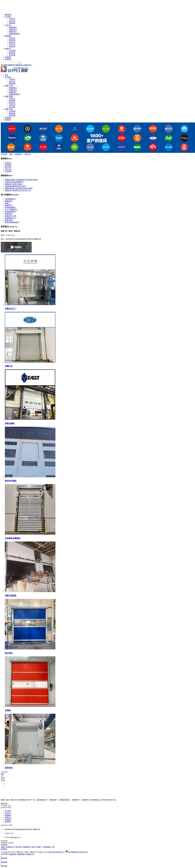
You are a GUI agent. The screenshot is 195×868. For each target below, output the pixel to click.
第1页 (97, 778)
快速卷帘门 (27, 847)
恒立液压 (9, 653)
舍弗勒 (8, 710)
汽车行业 (12, 44)
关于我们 (8, 17)
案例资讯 (12, 53)
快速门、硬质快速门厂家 (46, 847)
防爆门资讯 (9, 109)
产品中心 (8, 25)
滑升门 (34, 847)
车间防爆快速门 (11, 207)
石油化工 (12, 38)
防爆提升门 (13, 29)
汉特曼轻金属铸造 (13, 538)
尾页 (2, 774)
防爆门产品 (9, 86)
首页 (6, 75)
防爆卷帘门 (13, 32)
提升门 (20, 847)
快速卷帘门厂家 (12, 847)
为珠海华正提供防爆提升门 (15, 182)
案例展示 (8, 36)
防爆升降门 (9, 220)
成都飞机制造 (11, 596)
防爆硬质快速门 (15, 34)
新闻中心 (8, 49)
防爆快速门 (13, 27)
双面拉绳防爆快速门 (12, 222)
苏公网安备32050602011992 (77, 852)
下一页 (5, 772)
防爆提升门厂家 (11, 216)
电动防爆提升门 (11, 199)
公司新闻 (12, 51)
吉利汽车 (9, 768)
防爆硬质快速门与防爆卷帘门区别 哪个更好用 (21, 180)
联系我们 (8, 59)
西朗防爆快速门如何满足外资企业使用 (19, 188)
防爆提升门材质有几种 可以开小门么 (18, 190)
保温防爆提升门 (11, 218)
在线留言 (8, 57)
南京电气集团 (11, 481)
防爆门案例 (9, 96)
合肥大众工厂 (11, 309)
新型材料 (12, 40)
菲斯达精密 (10, 423)
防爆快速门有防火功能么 (14, 184)
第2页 (97, 780)
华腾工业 (9, 366)
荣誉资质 (12, 23)
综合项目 (12, 46)
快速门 (3, 847)
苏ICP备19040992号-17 (57, 852)
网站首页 (8, 15)
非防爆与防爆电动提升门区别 (15, 186)
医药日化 (12, 42)
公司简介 (12, 19)
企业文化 (12, 21)
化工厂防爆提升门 (11, 210)
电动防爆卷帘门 (11, 212)
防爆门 (7, 203)
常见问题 (12, 55)
